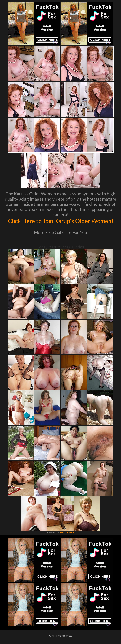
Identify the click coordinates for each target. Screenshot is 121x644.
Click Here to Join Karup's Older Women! (60, 221)
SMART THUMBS (67, 532)
